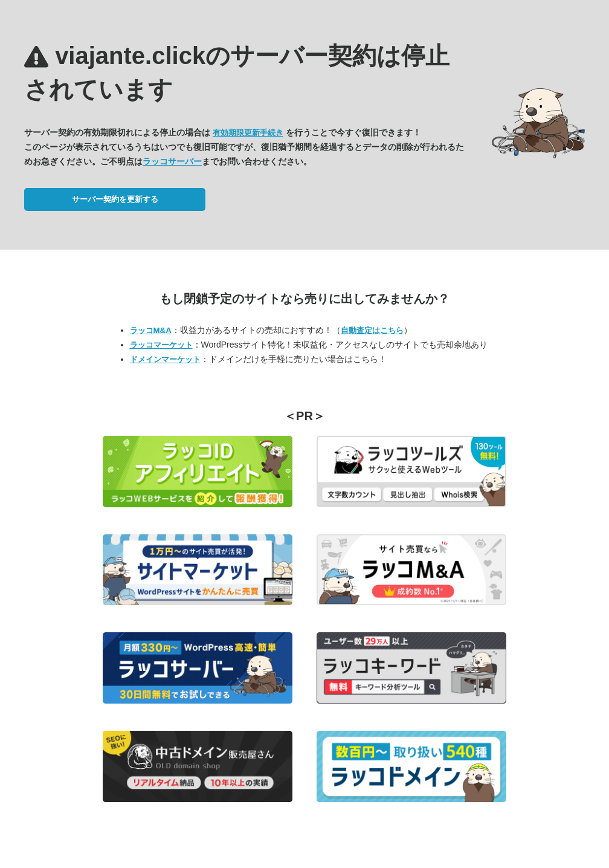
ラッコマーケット (161, 345)
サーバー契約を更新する (115, 199)
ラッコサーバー (172, 161)
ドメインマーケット (165, 359)
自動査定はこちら (372, 330)
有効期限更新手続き (248, 133)
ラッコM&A (151, 330)
